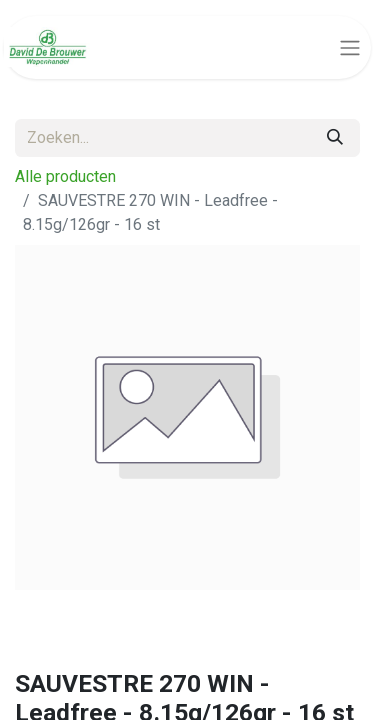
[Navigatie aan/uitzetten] (350, 47)
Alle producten (65, 176)
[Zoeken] (335, 138)
